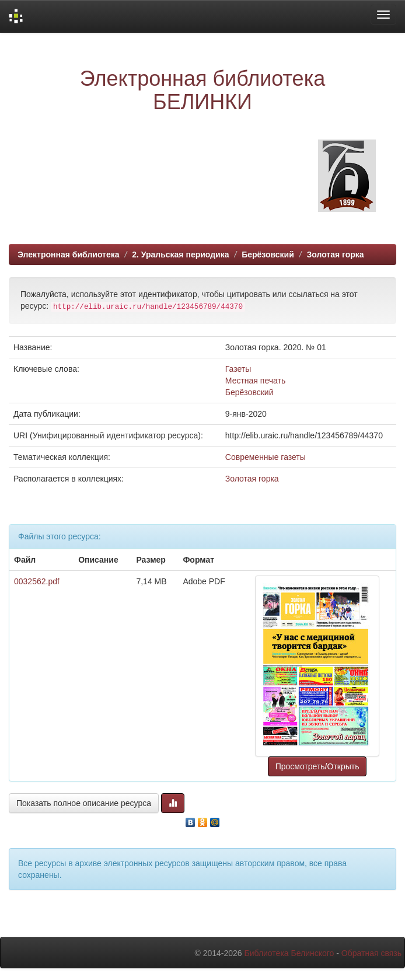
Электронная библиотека (69, 254)
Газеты (238, 369)
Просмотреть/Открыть (317, 766)
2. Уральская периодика (180, 254)
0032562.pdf (37, 581)
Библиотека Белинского (289, 953)
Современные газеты (266, 457)
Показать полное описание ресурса (84, 803)
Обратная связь (371, 953)
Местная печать (255, 381)
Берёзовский (268, 254)
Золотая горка (335, 254)
